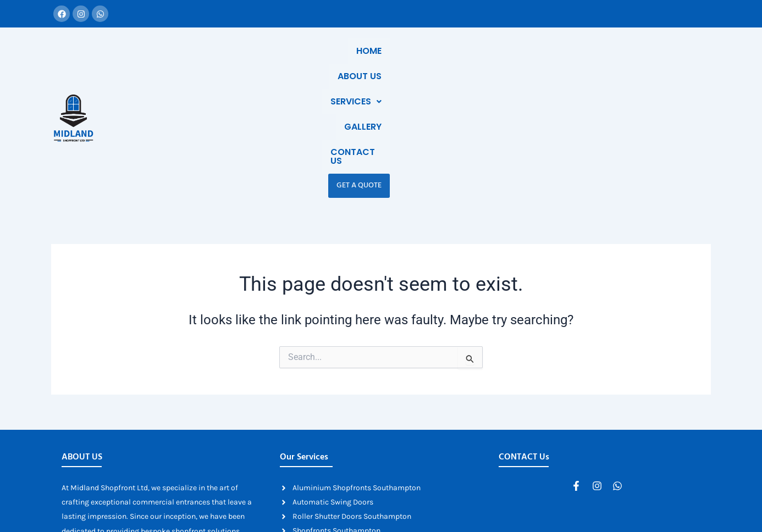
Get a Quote (654, 62)
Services (460, 62)
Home (345, 62)
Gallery (521, 62)
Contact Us (586, 62)
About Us (396, 62)
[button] (460, 63)
